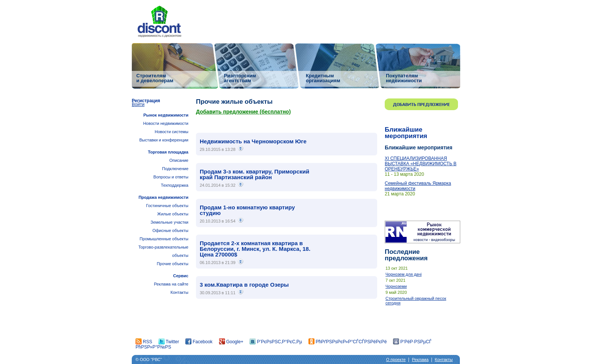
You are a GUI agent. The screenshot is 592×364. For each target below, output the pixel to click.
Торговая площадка (168, 152)
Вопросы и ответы (171, 177)
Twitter (169, 342)
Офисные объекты (170, 230)
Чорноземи (396, 286)
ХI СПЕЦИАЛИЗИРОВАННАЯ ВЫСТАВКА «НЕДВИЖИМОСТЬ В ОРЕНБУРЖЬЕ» (421, 164)
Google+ (231, 342)
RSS (144, 342)
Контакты (179, 292)
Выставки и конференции (164, 140)
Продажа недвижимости (163, 197)
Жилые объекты (173, 214)
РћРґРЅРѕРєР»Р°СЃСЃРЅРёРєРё (348, 342)
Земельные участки (170, 222)
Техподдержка (175, 185)
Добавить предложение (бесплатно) (243, 112)
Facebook (199, 342)
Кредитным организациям (323, 78)
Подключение (175, 169)
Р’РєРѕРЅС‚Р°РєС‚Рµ (276, 342)
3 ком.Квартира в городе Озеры (244, 285)
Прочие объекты (173, 264)
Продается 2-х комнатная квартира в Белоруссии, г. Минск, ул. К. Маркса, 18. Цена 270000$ (255, 249)
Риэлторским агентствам (240, 78)
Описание (179, 160)
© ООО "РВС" (149, 359)
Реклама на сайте (171, 284)
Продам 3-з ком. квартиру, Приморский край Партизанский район (254, 174)
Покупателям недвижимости (404, 78)
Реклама (420, 359)
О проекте (396, 359)
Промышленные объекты (164, 239)
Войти (138, 104)
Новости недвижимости (166, 123)
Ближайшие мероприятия (406, 133)
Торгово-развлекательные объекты (163, 251)
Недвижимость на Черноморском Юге (253, 141)
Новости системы (172, 132)
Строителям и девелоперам (155, 78)
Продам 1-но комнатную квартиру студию (247, 210)
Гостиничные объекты (167, 206)
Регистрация (146, 101)
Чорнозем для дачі (404, 274)
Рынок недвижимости (166, 115)
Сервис (181, 276)
